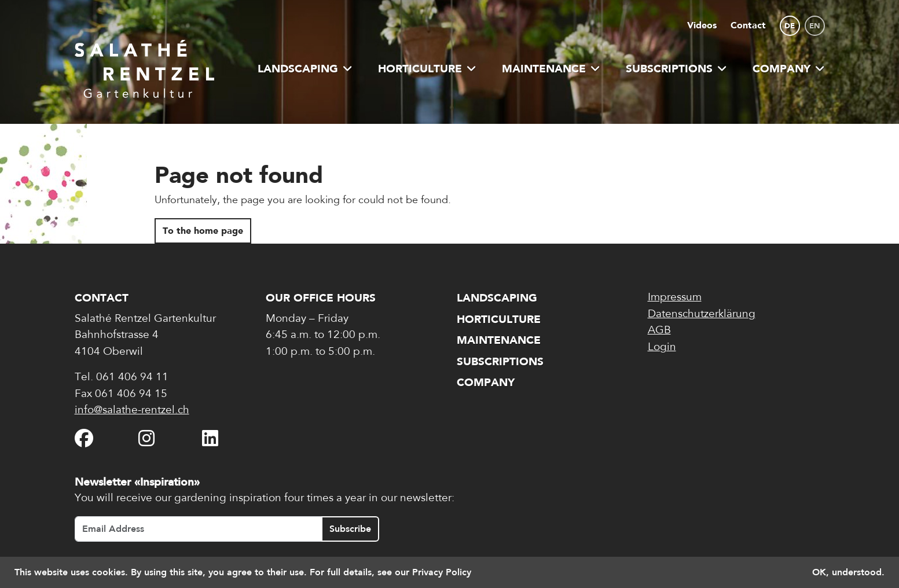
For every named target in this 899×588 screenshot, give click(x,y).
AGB (659, 331)
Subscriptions (676, 69)
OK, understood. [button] (848, 572)
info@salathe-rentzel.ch (132, 411)
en (815, 26)
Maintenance (551, 69)
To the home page (203, 231)
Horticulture (427, 69)
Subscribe (350, 529)
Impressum (675, 298)
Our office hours (321, 298)
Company (789, 69)
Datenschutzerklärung (702, 315)
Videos (702, 25)
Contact (748, 25)
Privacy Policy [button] (442, 572)
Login (662, 348)
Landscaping (305, 69)
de (790, 26)
